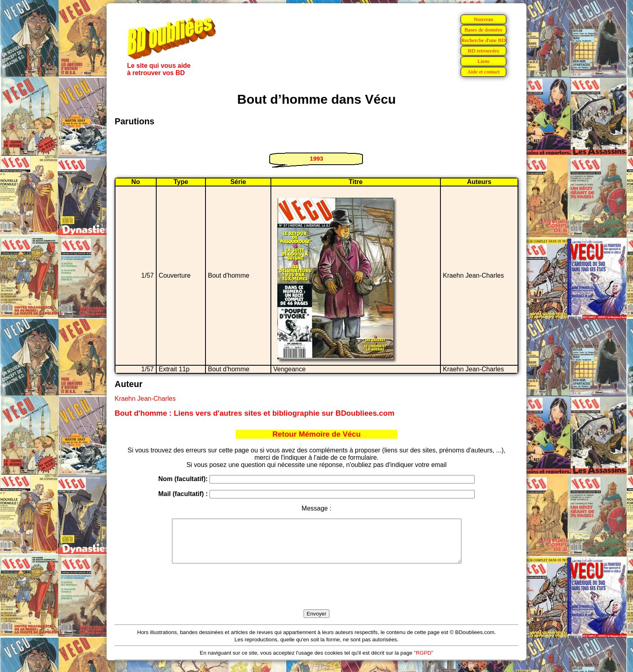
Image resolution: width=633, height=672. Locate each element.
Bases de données (483, 30)
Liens (484, 61)
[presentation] (316, 596)
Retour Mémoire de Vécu (317, 434)
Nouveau (483, 19)
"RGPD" (423, 661)
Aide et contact (483, 72)
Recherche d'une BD (484, 40)
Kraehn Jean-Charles (145, 399)
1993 (316, 158)
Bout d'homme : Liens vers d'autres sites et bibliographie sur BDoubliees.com (255, 413)
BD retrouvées (483, 51)
